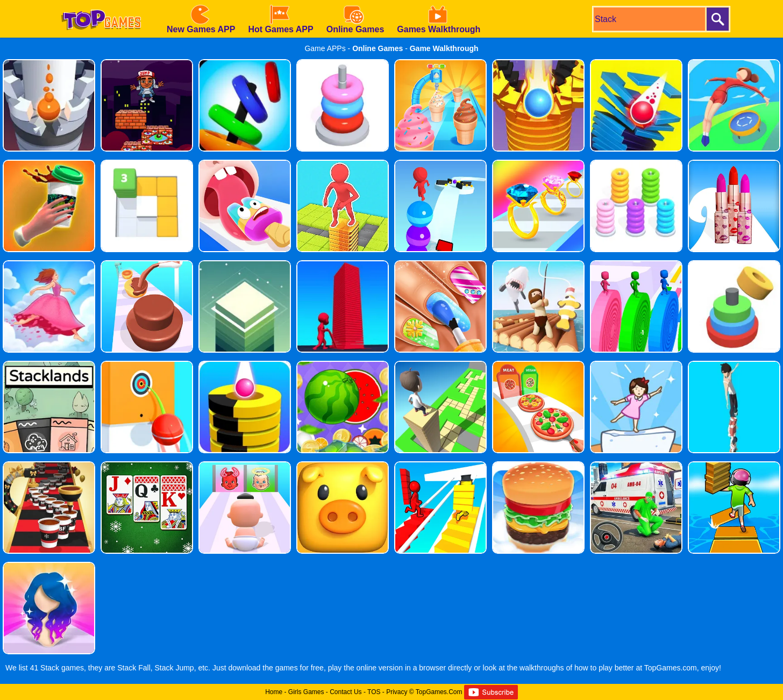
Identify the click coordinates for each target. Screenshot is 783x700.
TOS (374, 692)
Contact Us (346, 692)
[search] (649, 19)
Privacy (397, 692)
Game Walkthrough (444, 48)
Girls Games (306, 692)
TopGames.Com (439, 692)
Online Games (378, 48)
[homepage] (101, 4)
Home (274, 692)
